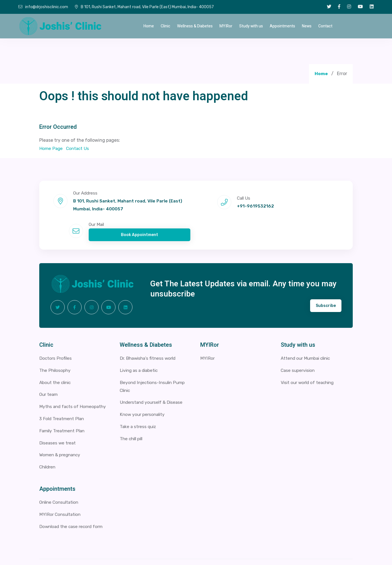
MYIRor (226, 26)
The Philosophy (55, 351)
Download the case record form (73, 507)
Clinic (165, 26)
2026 (86, 552)
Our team (49, 375)
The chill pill (132, 419)
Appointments (282, 26)
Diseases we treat (58, 423)
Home (149, 26)
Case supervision (299, 351)
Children (48, 448)
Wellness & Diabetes (195, 26)
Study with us (251, 26)
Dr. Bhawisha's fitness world (149, 339)
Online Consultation (60, 483)
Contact (325, 26)
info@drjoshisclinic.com (43, 7)
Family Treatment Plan (63, 411)
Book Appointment (311, 210)
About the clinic (56, 363)
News (307, 26)
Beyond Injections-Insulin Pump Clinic (154, 367)
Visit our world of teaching (309, 363)
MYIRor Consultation (61, 495)
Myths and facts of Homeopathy (74, 387)
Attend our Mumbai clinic (307, 339)
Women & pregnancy (61, 436)
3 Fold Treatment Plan (63, 399)
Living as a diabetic (140, 351)
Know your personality (143, 395)
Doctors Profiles (56, 339)
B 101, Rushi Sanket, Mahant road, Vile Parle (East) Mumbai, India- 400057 (144, 7)
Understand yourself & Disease (153, 383)
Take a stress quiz (139, 407)
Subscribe (326, 286)
